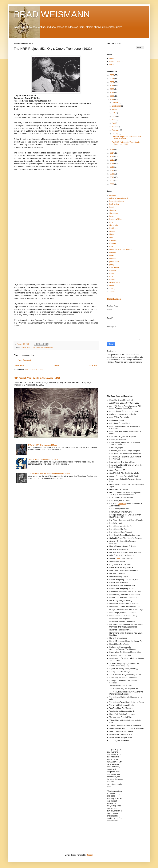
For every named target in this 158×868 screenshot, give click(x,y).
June (114, 116)
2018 (112, 150)
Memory (113, 243)
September (117, 106)
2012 (112, 170)
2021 (112, 92)
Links (111, 64)
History (30, 347)
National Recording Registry (43, 347)
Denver (112, 216)
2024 (112, 82)
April (114, 123)
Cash (118, 558)
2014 (112, 163)
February (116, 130)
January (115, 134)
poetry (112, 264)
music (112, 246)
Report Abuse (114, 299)
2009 (112, 181)
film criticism (114, 225)
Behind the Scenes (117, 201)
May (114, 120)
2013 (112, 167)
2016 (112, 157)
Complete (122, 504)
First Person (114, 228)
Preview (113, 271)
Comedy (113, 210)
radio (111, 277)
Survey (112, 289)
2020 (112, 96)
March (115, 127)
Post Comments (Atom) (34, 370)
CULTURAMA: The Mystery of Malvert (43, 445)
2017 (112, 153)
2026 (112, 75)
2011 (112, 174)
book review (114, 204)
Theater (112, 292)
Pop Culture (114, 267)
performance (114, 262)
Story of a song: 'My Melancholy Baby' (43, 459)
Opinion (112, 258)
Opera (112, 255)
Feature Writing (115, 219)
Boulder (112, 207)
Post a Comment (24, 360)
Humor (112, 237)
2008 (112, 184)
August (115, 109)
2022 (112, 89)
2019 (112, 99)
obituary (113, 252)
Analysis (23, 347)
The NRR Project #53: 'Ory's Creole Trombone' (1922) (126, 143)
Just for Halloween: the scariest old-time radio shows (49, 474)
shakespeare (114, 283)
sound (112, 286)
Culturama (113, 213)
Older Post (93, 365)
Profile (112, 273)
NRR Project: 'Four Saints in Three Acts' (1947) (37, 378)
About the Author (116, 61)
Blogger (90, 855)
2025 (112, 79)
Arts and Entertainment (118, 198)
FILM (111, 222)
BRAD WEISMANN (52, 14)
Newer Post (19, 365)
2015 (112, 160)
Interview (113, 240)
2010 (112, 177)
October (115, 102)
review (112, 280)
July (114, 113)
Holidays (113, 234)
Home (56, 365)
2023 (112, 86)
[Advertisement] (121, 379)
